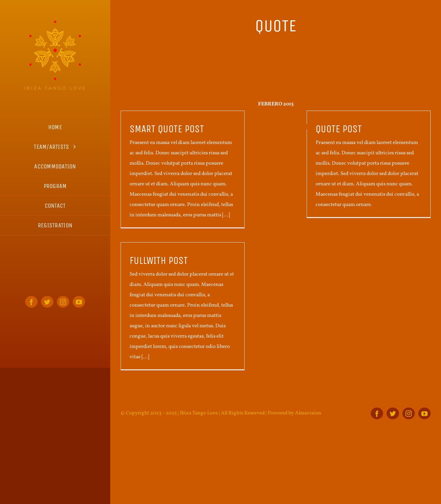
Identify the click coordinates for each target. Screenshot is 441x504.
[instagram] (63, 302)
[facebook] (31, 302)
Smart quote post (167, 129)
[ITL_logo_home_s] (55, 23)
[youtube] (79, 302)
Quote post (339, 129)
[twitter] (47, 302)
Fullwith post (159, 260)
